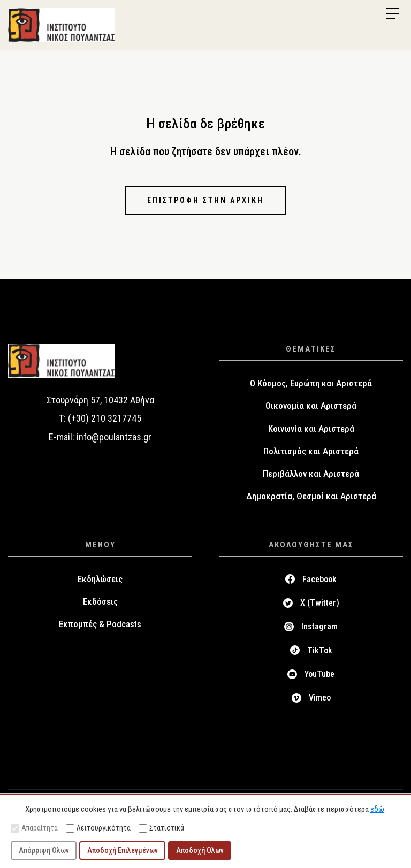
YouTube (319, 674)
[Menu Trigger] (392, 14)
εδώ (377, 809)
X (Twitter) (320, 603)
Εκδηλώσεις (100, 579)
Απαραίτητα (34, 828)
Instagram (319, 626)
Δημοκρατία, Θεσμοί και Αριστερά (311, 496)
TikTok (320, 650)
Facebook (319, 579)
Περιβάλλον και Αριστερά (311, 474)
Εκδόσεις (100, 601)
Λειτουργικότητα (98, 828)
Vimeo (320, 698)
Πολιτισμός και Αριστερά (311, 451)
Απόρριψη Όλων (44, 850)
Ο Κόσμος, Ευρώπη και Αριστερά (311, 383)
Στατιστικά (161, 828)
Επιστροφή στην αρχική (205, 200)
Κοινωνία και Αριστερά (311, 429)
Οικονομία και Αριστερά (311, 406)
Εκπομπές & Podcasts (100, 624)
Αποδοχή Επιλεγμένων (123, 850)
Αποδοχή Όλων (200, 850)
